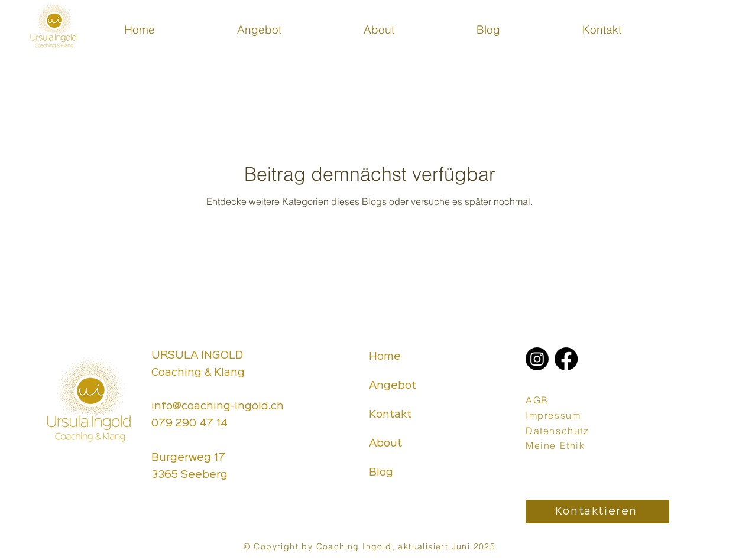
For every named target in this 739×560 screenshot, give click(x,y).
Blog (381, 473)
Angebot (393, 386)
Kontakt (390, 415)
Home (385, 357)
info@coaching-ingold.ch (218, 406)
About (385, 444)
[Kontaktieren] (597, 512)
